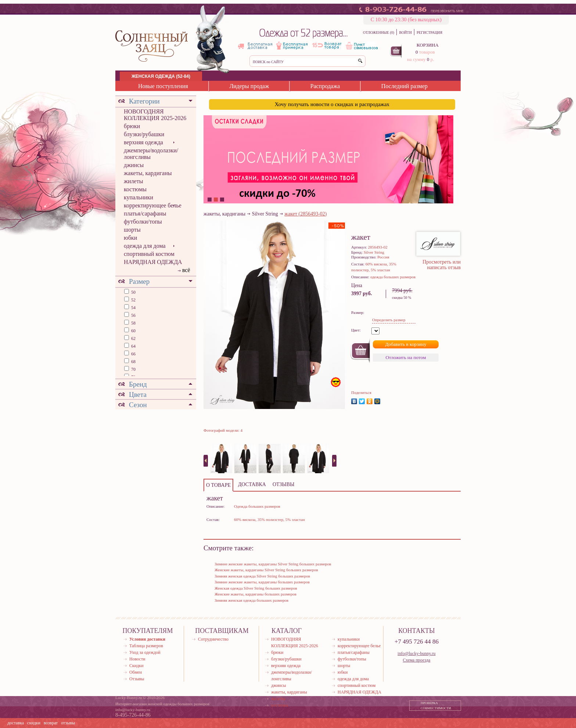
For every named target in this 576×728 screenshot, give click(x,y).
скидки (34, 723)
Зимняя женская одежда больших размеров (251, 600)
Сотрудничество (213, 639)
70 (133, 369)
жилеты (133, 181)
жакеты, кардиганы (148, 173)
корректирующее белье (153, 205)
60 (133, 331)
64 (133, 346)
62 (133, 338)
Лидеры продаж (249, 86)
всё (186, 270)
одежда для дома (145, 246)
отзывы (68, 723)
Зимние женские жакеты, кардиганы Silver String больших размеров (273, 564)
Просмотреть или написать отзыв (442, 265)
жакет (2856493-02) (305, 214)
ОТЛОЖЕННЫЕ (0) (379, 32)
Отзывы (137, 679)
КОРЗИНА (428, 45)
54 (133, 308)
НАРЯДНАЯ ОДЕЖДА (153, 262)
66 (133, 354)
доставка (16, 723)
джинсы (134, 165)
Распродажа (325, 86)
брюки (132, 126)
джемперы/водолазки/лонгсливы (151, 154)
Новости (137, 659)
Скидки (136, 666)
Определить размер (389, 320)
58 (133, 323)
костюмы (135, 189)
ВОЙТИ (405, 32)
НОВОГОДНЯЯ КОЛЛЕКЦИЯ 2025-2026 (155, 115)
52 (133, 300)
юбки (130, 238)
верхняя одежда (143, 142)
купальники (138, 197)
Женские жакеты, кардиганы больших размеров (255, 594)
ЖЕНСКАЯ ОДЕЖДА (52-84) (161, 76)
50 (133, 292)
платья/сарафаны (145, 213)
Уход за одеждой (145, 652)
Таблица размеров (146, 646)
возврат (51, 723)
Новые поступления (163, 86)
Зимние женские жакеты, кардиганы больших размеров (262, 582)
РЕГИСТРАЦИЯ (429, 32)
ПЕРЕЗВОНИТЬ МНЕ (447, 11)
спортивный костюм (149, 254)
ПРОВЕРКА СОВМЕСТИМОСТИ (436, 706)
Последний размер (404, 86)
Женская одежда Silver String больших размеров (256, 588)
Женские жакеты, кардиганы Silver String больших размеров (266, 570)
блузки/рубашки (144, 134)
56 (133, 315)
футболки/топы (143, 222)
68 (133, 362)
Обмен (136, 672)
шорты (132, 230)
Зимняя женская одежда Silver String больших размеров (262, 576)
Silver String (265, 214)
